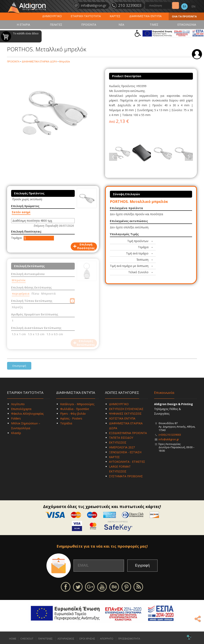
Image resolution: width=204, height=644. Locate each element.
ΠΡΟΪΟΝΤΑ (89, 25)
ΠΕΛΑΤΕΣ (56, 25)
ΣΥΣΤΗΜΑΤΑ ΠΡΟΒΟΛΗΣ (126, 476)
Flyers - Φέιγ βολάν (73, 414)
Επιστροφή (19, 366)
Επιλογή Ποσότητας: (26, 231)
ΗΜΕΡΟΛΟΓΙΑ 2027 (122, 447)
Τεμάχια (16, 238)
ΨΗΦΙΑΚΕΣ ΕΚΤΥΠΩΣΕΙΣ (125, 414)
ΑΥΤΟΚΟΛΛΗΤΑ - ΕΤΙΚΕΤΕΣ (127, 462)
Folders (16, 418)
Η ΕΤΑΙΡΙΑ (23, 25)
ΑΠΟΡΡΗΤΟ (107, 639)
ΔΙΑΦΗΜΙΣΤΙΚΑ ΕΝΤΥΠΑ (145, 16)
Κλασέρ (16, 433)
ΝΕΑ (121, 25)
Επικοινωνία (164, 393)
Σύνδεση (197, 54)
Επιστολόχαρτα (21, 409)
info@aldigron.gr (169, 439)
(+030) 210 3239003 (170, 435)
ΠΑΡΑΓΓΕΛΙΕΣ (45, 639)
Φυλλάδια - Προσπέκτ (75, 409)
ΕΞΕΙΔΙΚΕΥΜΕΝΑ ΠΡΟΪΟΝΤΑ (128, 433)
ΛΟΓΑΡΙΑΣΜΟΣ (66, 639)
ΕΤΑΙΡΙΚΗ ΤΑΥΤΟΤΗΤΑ (86, 16)
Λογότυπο (18, 404)
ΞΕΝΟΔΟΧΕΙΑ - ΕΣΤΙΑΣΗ (125, 452)
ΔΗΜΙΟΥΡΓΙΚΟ (52, 16)
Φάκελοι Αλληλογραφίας (27, 414)
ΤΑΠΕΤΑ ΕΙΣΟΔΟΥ (121, 438)
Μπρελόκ (65, 62)
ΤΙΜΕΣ (154, 25)
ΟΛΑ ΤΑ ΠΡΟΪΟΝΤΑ (184, 16)
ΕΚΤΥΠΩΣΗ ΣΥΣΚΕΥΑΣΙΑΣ (126, 409)
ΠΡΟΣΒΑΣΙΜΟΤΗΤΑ (129, 639)
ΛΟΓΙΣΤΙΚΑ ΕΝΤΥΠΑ (122, 418)
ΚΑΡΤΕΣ (115, 16)
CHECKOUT (27, 639)
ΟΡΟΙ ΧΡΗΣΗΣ (87, 639)
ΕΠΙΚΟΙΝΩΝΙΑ (187, 25)
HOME (13, 639)
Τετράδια (66, 423)
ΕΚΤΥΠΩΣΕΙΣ (118, 442)
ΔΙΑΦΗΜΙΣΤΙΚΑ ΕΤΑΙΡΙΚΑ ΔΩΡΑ (39, 62)
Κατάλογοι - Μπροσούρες (77, 404)
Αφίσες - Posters (71, 418)
